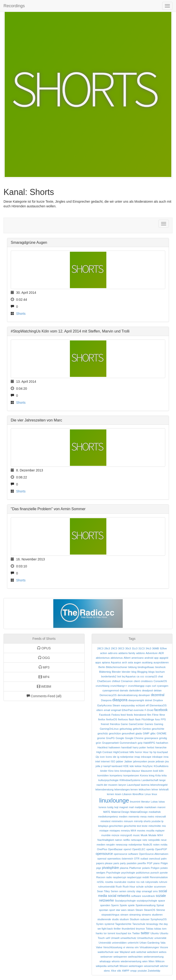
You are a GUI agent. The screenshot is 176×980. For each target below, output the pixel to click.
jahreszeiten (140, 761)
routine (131, 882)
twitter (145, 933)
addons (141, 653)
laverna (145, 785)
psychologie (128, 873)
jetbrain (160, 761)
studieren (157, 915)
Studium (135, 919)
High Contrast (104, 752)
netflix (127, 840)
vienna (130, 947)
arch (125, 662)
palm (164, 859)
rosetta (109, 882)
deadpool (147, 690)
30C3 (121, 648)
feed (123, 715)
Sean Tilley (103, 891)
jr (102, 766)
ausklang (147, 662)
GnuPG (110, 738)
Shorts (21, 314)
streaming (135, 915)
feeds (130, 715)
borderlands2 (109, 676)
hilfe (132, 752)
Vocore (164, 947)
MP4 (44, 677)
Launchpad (133, 785)
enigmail (116, 710)
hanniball (127, 747)
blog (134, 672)
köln (161, 771)
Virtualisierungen (149, 947)
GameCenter (136, 724)
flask (138, 719)
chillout (116, 681)
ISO (113, 761)
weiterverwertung (153, 957)
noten (156, 845)
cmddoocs (147, 681)
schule (140, 887)
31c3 (135, 648)
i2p (97, 757)
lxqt (116, 807)
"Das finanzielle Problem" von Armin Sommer (48, 509)
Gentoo (147, 729)
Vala (163, 943)
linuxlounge (114, 800)
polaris (146, 868)
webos (162, 952)
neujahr (110, 845)
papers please (104, 863)
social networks (119, 896)
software (136, 896)
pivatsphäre (110, 868)
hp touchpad (161, 752)
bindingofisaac (146, 667)
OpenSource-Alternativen (154, 854)
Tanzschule (139, 924)
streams (146, 915)
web (133, 952)
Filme (155, 715)
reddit (146, 877)
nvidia (164, 845)
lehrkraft (164, 789)
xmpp (133, 971)
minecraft (161, 817)
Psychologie (113, 873)
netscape (136, 840)
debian (158, 690)
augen (138, 662)
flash (132, 719)
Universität (105, 943)
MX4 (160, 835)
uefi (108, 938)
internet (105, 761)
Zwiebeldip (154, 971)
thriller (117, 929)
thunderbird (128, 929)
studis (115, 919)
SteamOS (150, 910)
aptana (106, 662)
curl (154, 686)
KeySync (148, 766)
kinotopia (125, 771)
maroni (161, 807)
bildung (133, 667)
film (149, 715)
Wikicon (160, 961)
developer (144, 695)
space (162, 901)
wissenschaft (151, 966)
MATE (107, 812)
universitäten (119, 943)
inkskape (157, 757)
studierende (104, 919)
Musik (144, 835)
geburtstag (126, 729)
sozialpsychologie (147, 901)
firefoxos (123, 719)
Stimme (161, 910)
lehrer (155, 789)
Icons (109, 757)
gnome (101, 738)
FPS (163, 719)
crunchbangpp (136, 686)
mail (131, 807)
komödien (103, 775)
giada (138, 733)
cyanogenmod (111, 690)
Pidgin (164, 863)
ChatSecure (104, 681)
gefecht (137, 729)
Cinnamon (127, 681)
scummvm (160, 887)
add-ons (113, 653)
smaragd (147, 891)
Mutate (152, 835)
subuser (145, 919)
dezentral (158, 695)
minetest (105, 821)
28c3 (107, 648)
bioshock (160, 667)
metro (151, 817)
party (123, 863)
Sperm (115, 905)
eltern (100, 710)
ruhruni (163, 882)
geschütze (115, 733)
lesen (118, 794)
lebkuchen (145, 789)
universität (160, 938)
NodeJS (147, 845)
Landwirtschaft (150, 780)
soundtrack (149, 896)
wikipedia (101, 966)
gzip (140, 743)
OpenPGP (161, 849)
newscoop (122, 845)
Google (120, 738)
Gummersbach (128, 743)
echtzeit (140, 705)
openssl (102, 859)
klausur (136, 771)
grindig (163, 738)
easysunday (128, 705)
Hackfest (103, 747)
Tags (132, 639)
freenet (105, 724)
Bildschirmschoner (117, 667)
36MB (156, 648)
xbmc (107, 971)
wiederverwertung (131, 961)
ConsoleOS (160, 681)
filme (162, 715)
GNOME (162, 733)
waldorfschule (106, 952)
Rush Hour (129, 887)
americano (137, 658)
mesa (143, 817)
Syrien (100, 924)
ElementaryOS (158, 705)
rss (138, 882)
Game (124, 724)
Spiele (123, 905)
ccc (142, 676)
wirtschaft (113, 966)
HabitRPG (149, 743)
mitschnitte (155, 826)
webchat (141, 952)
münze (115, 835)
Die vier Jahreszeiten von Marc (36, 420)
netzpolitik (154, 840)
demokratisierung (128, 695)
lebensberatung (104, 789)
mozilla (150, 831)
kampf (107, 766)
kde (132, 766)
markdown (151, 807)
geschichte (158, 729)
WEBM (44, 686)
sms (155, 891)
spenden (105, 905)
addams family (127, 653)
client (137, 681)
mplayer (160, 831)
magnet (124, 807)
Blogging (142, 672)
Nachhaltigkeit (106, 840)
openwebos (114, 859)
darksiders (135, 690)
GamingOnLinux (109, 729)
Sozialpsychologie (125, 901)
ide (115, 757)
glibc (153, 733)
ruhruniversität (106, 887)
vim (137, 947)
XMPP (126, 971)
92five (163, 648)
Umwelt (115, 938)
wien (145, 961)
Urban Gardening (149, 943)
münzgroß (126, 835)
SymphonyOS (159, 919)
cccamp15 (151, 676)
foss (157, 719)
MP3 (44, 667)
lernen (110, 794)
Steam (139, 910)
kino (117, 771)
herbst (150, 747)
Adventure (152, 653)
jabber (120, 761)
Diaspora (106, 700)
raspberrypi (119, 877)
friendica (115, 724)
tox (130, 933)
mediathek (155, 812)
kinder (104, 771)
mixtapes (115, 831)
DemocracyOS (108, 695)
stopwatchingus (110, 915)
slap (138, 891)
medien (123, 817)
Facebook (105, 715)
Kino (111, 771)
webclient (153, 952)
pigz (99, 868)
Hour (146, 752)
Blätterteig (105, 672)
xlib (119, 971)
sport (112, 910)
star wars (121, 910)
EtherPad (127, 710)
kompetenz (116, 775)
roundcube (120, 882)
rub (142, 882)
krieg (151, 775)
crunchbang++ (119, 686)
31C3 (142, 648)
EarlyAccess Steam (109, 705)
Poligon (155, 868)
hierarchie (161, 747)
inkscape (146, 757)
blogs (152, 672)
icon (102, 757)
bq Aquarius (129, 676)
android (149, 658)
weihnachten (135, 957)
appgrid (164, 658)
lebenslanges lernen (126, 789)
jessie (152, 761)
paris (116, 863)
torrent (111, 933)
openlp (150, 849)
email (107, 710)
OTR (137, 859)
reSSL (101, 882)
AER (161, 653)
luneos (102, 807)
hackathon (162, 743)
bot (119, 676)
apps (98, 662)
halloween (114, 747)
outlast (144, 859)
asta (131, 662)
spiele (131, 905)
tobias (158, 929)
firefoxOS (112, 719)
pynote (164, 873)
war (117, 952)
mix (164, 826)
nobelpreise (135, 845)
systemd (109, 924)
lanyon (122, 785)
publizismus (143, 873)
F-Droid (149, 710)
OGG (44, 658)
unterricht (133, 943)
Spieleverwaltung (145, 905)
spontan (104, 910)
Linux (148, 794)
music (136, 835)
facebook (161, 710)
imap (137, 757)
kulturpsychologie (108, 780)
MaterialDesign (139, 812)
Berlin (102, 667)
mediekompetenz (108, 817)
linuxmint (135, 802)
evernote (139, 710)
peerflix (142, 863)
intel (98, 761)
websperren (120, 957)
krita (164, 775)
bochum (160, 672)
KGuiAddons (161, 766)
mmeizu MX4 (128, 831)
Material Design (120, 812)
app (156, 658)
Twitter (136, 933)
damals (124, 690)
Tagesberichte (123, 924)
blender (126, 672)
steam (131, 910)
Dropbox (158, 700)
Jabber (128, 761)
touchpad (122, 933)
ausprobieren (161, 662)
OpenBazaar (115, 849)
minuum (128, 821)
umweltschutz (128, 938)
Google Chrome (134, 738)
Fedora (116, 715)
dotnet (149, 700)
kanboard (117, 766)
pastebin (132, 863)
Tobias (150, 929)
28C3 (100, 648)
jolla (98, 766)
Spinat (160, 905)
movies (141, 831)
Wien (151, 961)
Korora (144, 775)
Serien (115, 891)
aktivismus (117, 658)
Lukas (154, 802)
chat (160, 676)
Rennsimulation (159, 877)
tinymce (140, 929)
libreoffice (138, 794)
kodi (156, 771)
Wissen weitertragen (131, 966)
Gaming (159, 724)
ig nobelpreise (126, 757)
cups (148, 686)
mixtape (104, 831)
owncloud (155, 859)
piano (156, 863)
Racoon (101, 877)
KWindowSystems (130, 780)
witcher (164, 966)
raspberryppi (134, 877)
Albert (127, 658)
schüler (149, 887)
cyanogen (163, 686)
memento (134, 817)
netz (145, 840)
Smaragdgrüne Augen (29, 242)
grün (98, 743)
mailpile (139, 807)
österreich (127, 859)
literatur (145, 802)
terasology (152, 924)
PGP (150, 863)
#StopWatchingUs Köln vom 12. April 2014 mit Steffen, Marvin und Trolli (70, 331)
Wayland (125, 952)
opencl (128, 849)
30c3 (128, 648)
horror (139, 752)
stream (124, 915)
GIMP (146, 733)
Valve (99, 947)
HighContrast (121, 752)
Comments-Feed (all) (44, 696)
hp (151, 752)
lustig (110, 807)
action (104, 653)
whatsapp (105, 961)
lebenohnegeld (159, 785)
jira (167, 761)
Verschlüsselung (113, 947)
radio (109, 877)
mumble (106, 835)
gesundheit (128, 733)
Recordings (14, 6)
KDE (126, 766)
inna (166, 757)
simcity (131, 891)
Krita (158, 775)
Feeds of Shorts (44, 639)
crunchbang (102, 686)
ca (138, 676)
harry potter (139, 747)
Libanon (127, 794)
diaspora (120, 700)
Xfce (114, 971)
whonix (116, 961)
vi (124, 947)
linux (154, 794)
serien (123, 891)
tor (105, 933)
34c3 (148, 648)
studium (124, 919)
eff (147, 705)
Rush (119, 887)
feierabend (140, 715)
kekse (138, 766)
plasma (124, 868)
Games (149, 724)
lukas (162, 802)
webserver (107, 957)
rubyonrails (152, 882)
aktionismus (103, 658)
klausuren (147, 771)
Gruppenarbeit (110, 743)
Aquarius (116, 662)
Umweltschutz (145, 938)
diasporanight (136, 700)
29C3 (114, 648)
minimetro (117, 821)
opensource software (126, 854)
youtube (142, 971)
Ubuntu (155, 933)
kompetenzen (131, 775)
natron (119, 840)
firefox (102, 719)
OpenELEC (139, 849)
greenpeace (151, 738)
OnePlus (102, 849)
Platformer (135, 868)
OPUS (44, 648)
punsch (155, 873)
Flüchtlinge (148, 719)
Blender (117, 672)
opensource (104, 854)
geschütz (103, 733)
